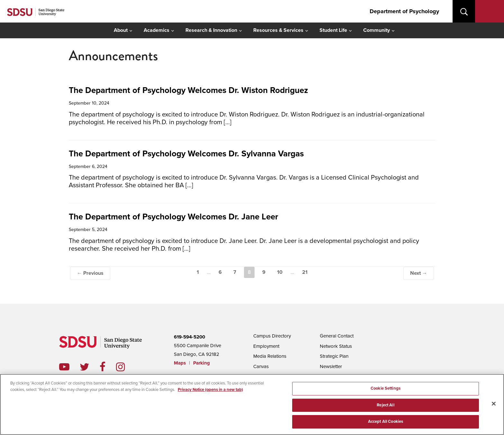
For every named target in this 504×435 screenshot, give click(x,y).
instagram (126, 367)
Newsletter (331, 366)
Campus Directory (272, 336)
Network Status (336, 346)
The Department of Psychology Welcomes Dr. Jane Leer (173, 217)
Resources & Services (278, 30)
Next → (419, 273)
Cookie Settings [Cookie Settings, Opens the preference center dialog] (386, 391)
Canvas (261, 366)
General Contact (337, 336)
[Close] (494, 406)
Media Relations (270, 356)
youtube (64, 367)
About (121, 30)
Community (377, 30)
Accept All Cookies (386, 424)
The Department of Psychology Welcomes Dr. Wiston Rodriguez (188, 90)
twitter (90, 367)
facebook (108, 367)
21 (305, 272)
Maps (180, 363)
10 (280, 272)
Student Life (333, 30)
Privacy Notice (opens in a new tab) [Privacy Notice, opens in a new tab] (210, 392)
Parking (202, 363)
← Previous (90, 273)
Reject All (385, 407)
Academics (157, 30)
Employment (266, 346)
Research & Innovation (211, 30)
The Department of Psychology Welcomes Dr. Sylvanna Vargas (186, 154)
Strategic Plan (334, 356)
